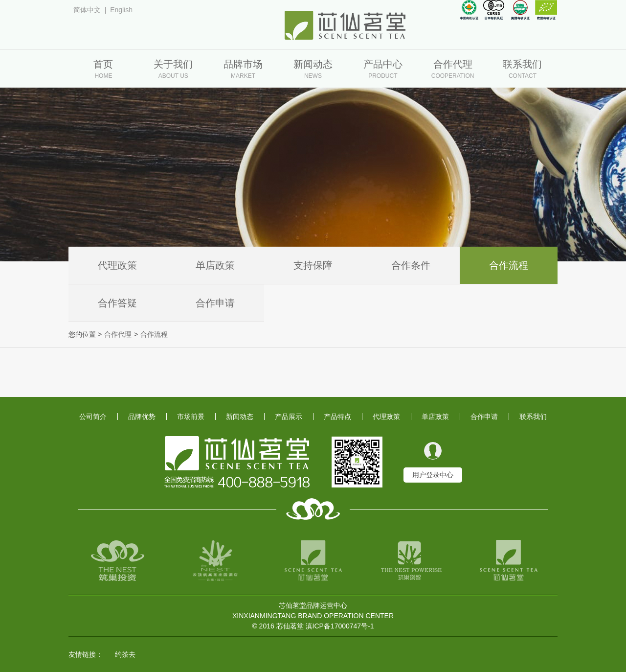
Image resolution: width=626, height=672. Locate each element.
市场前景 (191, 417)
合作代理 (118, 334)
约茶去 (125, 654)
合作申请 (215, 303)
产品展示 (289, 417)
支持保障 (313, 265)
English (121, 10)
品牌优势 (142, 417)
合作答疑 (117, 303)
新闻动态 (240, 417)
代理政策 (117, 265)
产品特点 (337, 417)
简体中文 (87, 10)
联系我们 (533, 417)
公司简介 (93, 417)
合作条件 (411, 265)
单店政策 (215, 265)
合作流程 (509, 265)
